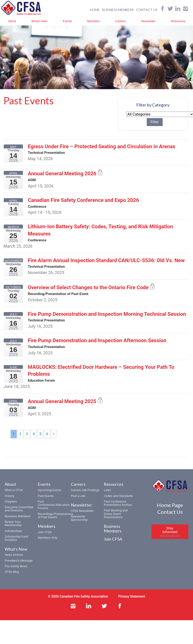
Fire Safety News (16, 572)
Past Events (46, 501)
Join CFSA (45, 537)
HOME (95, 9)
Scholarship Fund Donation (16, 544)
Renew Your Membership (13, 529)
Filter (161, 122)
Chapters (11, 507)
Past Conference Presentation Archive (118, 509)
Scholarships (13, 536)
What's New (39, 21)
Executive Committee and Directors (19, 514)
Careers (121, 21)
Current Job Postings (85, 495)
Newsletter (148, 21)
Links (107, 495)
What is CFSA (14, 495)
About (12, 21)
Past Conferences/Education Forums (54, 510)
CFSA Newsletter (82, 516)
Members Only (47, 543)
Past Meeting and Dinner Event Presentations (116, 519)
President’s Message (19, 566)
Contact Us (170, 517)
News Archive (14, 560)
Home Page (170, 510)
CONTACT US (147, 9)
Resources (178, 21)
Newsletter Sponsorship (79, 523)
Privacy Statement (132, 602)
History (9, 501)
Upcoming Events (49, 495)
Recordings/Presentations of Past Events (55, 521)
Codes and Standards (118, 501)
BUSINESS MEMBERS (118, 9)
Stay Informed (170, 537)
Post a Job (78, 501)
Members (93, 21)
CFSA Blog (12, 577)
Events (67, 21)
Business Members (18, 522)
